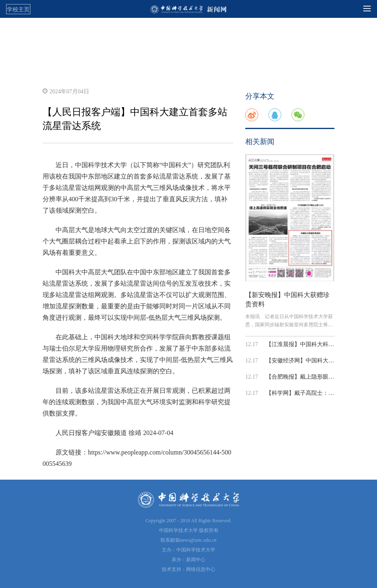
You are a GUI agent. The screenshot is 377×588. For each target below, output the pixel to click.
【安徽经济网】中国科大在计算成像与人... (319, 361)
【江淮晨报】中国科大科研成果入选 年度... (320, 344)
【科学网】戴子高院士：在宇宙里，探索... (319, 393)
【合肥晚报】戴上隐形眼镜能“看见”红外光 (319, 377)
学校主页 (18, 9)
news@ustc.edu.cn (198, 540)
